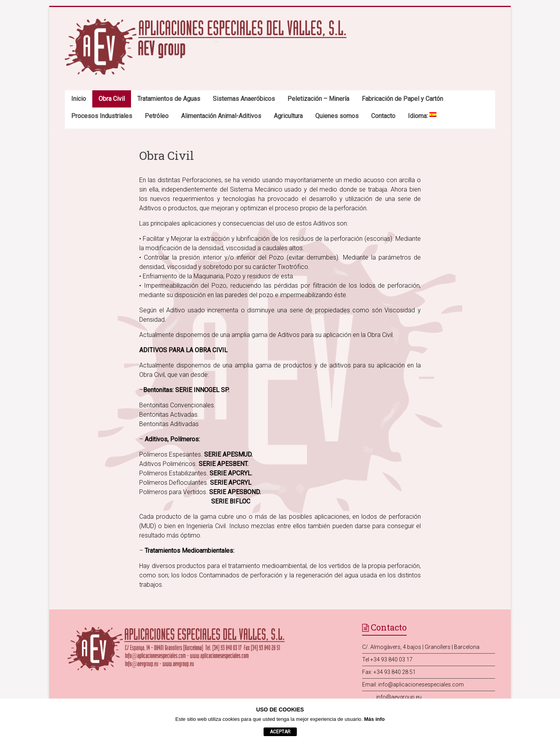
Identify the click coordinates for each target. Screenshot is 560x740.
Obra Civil (112, 99)
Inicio (79, 99)
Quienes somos (337, 116)
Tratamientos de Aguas (169, 99)
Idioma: (422, 116)
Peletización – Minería (318, 99)
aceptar (280, 732)
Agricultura (288, 116)
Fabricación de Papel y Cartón (402, 99)
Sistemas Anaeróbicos (244, 99)
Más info (374, 719)
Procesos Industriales (102, 116)
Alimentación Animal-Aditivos (221, 116)
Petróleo (157, 116)
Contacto (383, 116)
